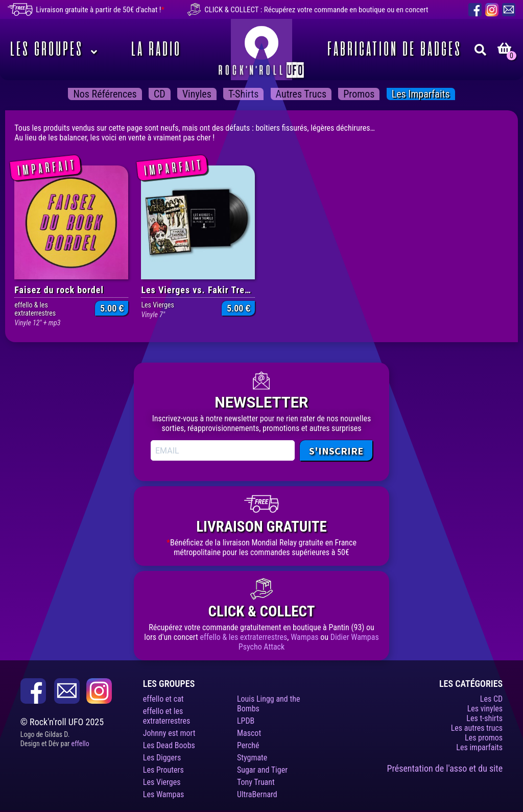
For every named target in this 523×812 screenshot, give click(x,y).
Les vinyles (485, 709)
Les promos (484, 738)
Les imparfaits (421, 94)
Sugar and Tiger (262, 770)
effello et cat (163, 699)
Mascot (249, 733)
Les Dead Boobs (169, 745)
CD (160, 94)
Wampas (305, 637)
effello (80, 744)
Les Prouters (163, 770)
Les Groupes (45, 50)
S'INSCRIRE (336, 451)
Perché (248, 745)
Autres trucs (301, 94)
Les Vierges (162, 782)
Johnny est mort (169, 733)
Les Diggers (162, 758)
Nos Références (105, 94)
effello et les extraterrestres (167, 716)
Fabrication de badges (393, 50)
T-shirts (243, 94)
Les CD (491, 699)
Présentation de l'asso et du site (445, 768)
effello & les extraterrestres (243, 637)
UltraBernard (257, 794)
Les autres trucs (477, 728)
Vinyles (197, 94)
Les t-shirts (484, 718)
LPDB (246, 721)
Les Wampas (164, 794)
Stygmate (252, 758)
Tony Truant (256, 782)
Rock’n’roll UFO (261, 50)
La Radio (154, 50)
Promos (359, 94)
